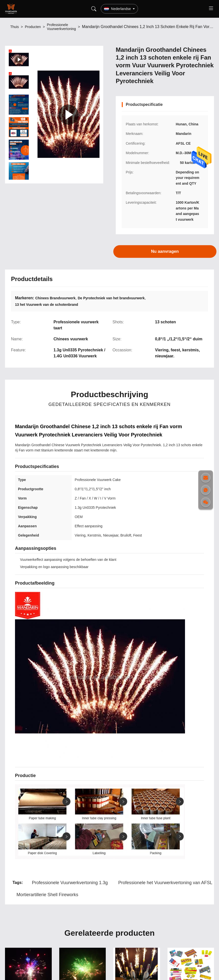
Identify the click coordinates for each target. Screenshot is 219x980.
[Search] (94, 9)
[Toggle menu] (211, 9)
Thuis (14, 27)
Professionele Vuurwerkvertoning (61, 27)
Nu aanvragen (165, 252)
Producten (33, 27)
